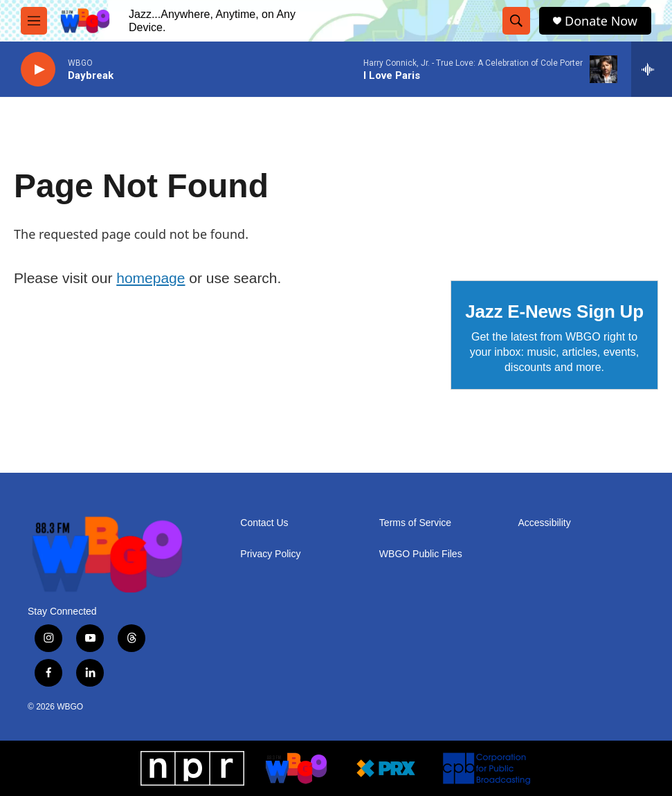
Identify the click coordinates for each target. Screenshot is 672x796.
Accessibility (544, 523)
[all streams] (652, 69)
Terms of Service (415, 523)
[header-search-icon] (516, 21)
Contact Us (264, 523)
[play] (38, 70)
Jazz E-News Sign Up (554, 311)
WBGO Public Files (421, 554)
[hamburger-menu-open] (34, 21)
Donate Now (601, 21)
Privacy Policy (270, 554)
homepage (151, 278)
